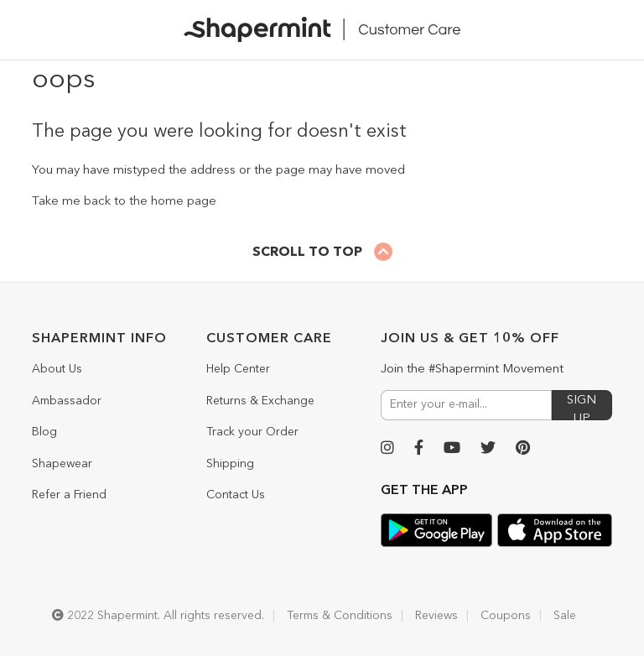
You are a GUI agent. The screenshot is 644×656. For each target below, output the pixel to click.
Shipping (230, 464)
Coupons (506, 616)
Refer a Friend (69, 495)
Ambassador (67, 401)
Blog (44, 432)
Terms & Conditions (340, 616)
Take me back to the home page (124, 202)
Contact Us (236, 495)
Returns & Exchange (260, 401)
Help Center (238, 369)
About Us (57, 369)
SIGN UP (582, 407)
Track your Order (252, 432)
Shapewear (62, 464)
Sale (565, 616)
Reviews (436, 616)
